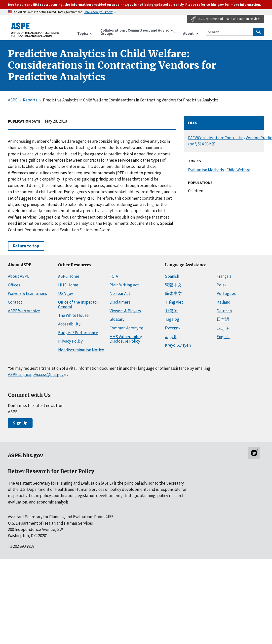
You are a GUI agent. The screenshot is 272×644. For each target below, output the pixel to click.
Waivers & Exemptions (27, 293)
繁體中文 (173, 285)
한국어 (171, 311)
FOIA (114, 276)
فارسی (223, 328)
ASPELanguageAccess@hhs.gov (38, 374)
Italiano (223, 302)
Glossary (117, 319)
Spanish (172, 276)
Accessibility (69, 324)
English (223, 337)
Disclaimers (120, 302)
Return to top (26, 246)
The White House (73, 315)
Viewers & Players (125, 311)
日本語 (223, 319)
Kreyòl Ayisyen (178, 345)
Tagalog (172, 319)
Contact (15, 302)
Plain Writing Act (124, 285)
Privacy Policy (70, 341)
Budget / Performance (78, 333)
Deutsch (224, 311)
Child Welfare (238, 170)
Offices (14, 285)
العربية (171, 337)
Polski (222, 285)
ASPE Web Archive (24, 311)
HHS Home (68, 285)
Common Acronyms (127, 328)
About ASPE (19, 276)
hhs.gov (217, 4)
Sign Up (20, 423)
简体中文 (173, 293)
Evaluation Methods (206, 170)
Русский (173, 328)
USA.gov (66, 293)
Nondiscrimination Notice (81, 350)
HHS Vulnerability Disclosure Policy (126, 339)
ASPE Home (69, 276)
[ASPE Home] (35, 30)
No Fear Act (120, 293)
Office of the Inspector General (78, 304)
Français (224, 276)
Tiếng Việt (174, 302)
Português (226, 293)
